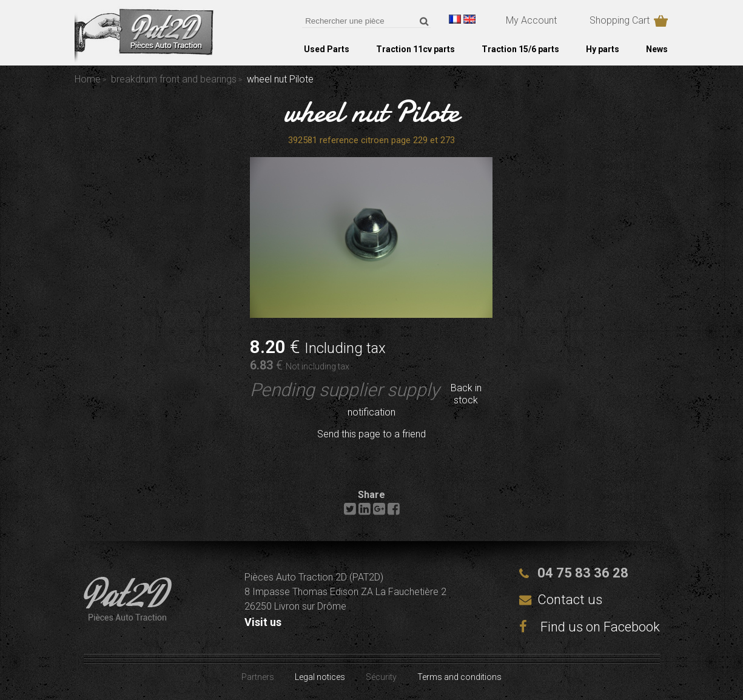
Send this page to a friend (371, 434)
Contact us (570, 600)
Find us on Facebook (590, 627)
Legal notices (320, 677)
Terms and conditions (459, 677)
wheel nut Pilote (371, 112)
